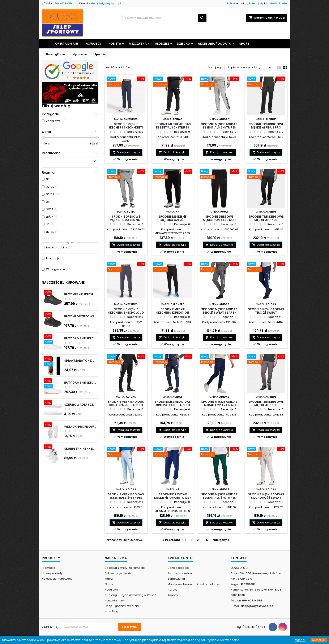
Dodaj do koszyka (126, 152)
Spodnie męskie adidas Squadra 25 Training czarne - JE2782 (126, 405)
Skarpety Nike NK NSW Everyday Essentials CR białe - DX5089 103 (80, 449)
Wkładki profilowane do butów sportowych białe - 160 (80, 427)
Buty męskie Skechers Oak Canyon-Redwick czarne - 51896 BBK (80, 294)
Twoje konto (180, 558)
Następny (222, 540)
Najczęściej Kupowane (63, 282)
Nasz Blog (111, 611)
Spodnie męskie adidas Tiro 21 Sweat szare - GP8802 (219, 313)
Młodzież (162, 44)
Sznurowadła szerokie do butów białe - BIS (80, 405)
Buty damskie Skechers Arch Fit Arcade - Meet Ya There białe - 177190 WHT (80, 383)
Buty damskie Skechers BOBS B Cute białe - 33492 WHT (80, 338)
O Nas (109, 584)
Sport (244, 44)
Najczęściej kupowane (57, 579)
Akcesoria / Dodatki (215, 44)
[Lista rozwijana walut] (233, 4)
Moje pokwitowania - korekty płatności (194, 584)
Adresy (172, 590)
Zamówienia (176, 579)
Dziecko (183, 44)
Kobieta (115, 44)
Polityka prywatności (119, 573)
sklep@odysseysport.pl (105, 3)
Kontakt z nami (115, 601)
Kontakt (239, 558)
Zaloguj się (256, 3)
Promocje (48, 568)
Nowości (93, 44)
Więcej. (300, 640)
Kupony (173, 595)
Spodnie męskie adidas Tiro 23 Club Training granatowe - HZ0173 (173, 405)
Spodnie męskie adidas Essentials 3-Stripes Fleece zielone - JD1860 (219, 498)
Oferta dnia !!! (67, 44)
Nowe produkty (52, 573)
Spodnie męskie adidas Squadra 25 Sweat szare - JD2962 (266, 498)
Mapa (109, 579)
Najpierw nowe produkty (250, 68)
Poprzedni (171, 540)
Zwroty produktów (180, 573)
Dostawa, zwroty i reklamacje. (125, 568)
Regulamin (112, 590)
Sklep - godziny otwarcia (122, 606)
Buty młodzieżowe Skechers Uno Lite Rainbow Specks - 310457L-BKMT (80, 316)
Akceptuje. (319, 640)
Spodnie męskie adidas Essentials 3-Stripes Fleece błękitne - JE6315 (126, 498)
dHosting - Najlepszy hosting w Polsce (131, 595)
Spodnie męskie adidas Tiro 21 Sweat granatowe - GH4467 (266, 313)
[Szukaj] (164, 18)
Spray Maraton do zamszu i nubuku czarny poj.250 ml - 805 (80, 361)
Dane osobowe (178, 568)
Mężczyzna (138, 44)
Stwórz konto (278, 3)
